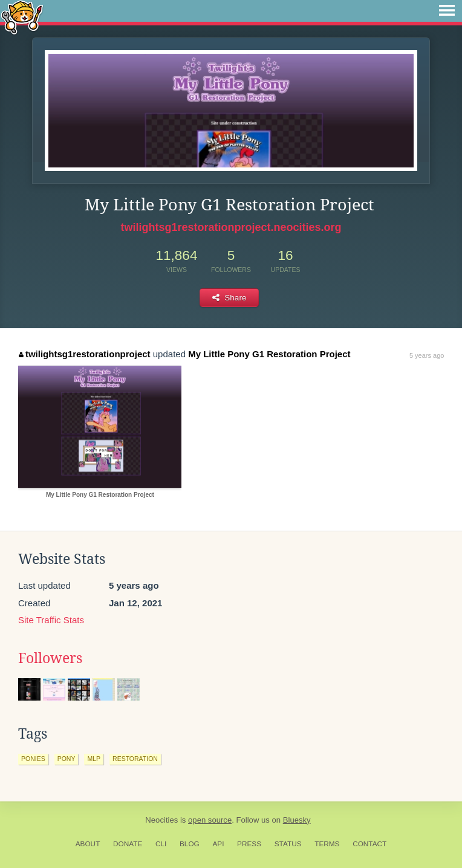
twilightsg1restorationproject (84, 354)
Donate (128, 844)
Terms (327, 844)
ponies (33, 759)
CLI (161, 844)
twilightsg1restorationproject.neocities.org (231, 227)
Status (288, 844)
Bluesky (297, 820)
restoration (135, 759)
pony (67, 759)
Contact (369, 844)
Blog (190, 844)
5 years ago (427, 355)
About (88, 844)
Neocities (161, 820)
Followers (50, 658)
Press (249, 844)
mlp (94, 759)
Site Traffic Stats (51, 620)
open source (210, 820)
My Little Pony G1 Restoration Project (269, 354)
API (218, 844)
